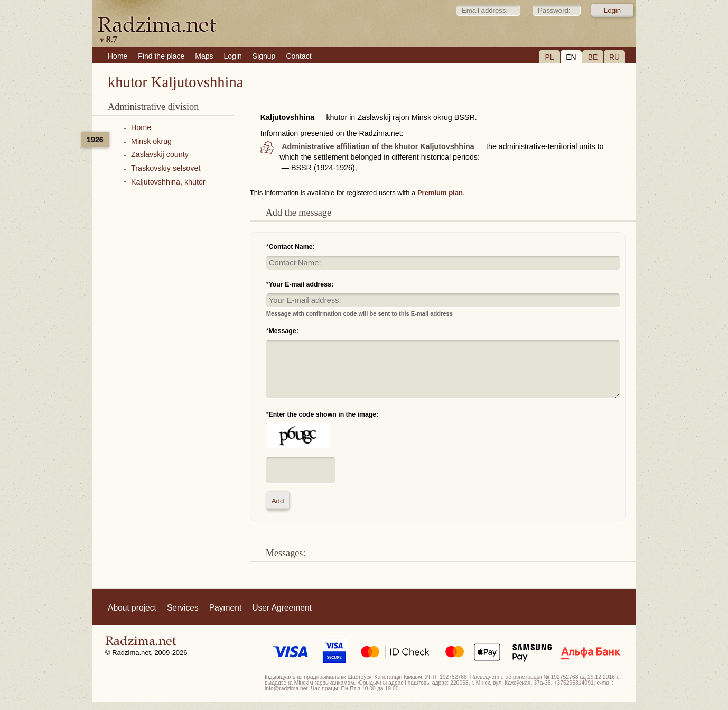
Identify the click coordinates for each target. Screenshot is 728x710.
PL (549, 57)
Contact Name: (292, 247)
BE (593, 57)
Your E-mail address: (301, 284)
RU (614, 57)
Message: (284, 331)
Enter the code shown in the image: (324, 414)
